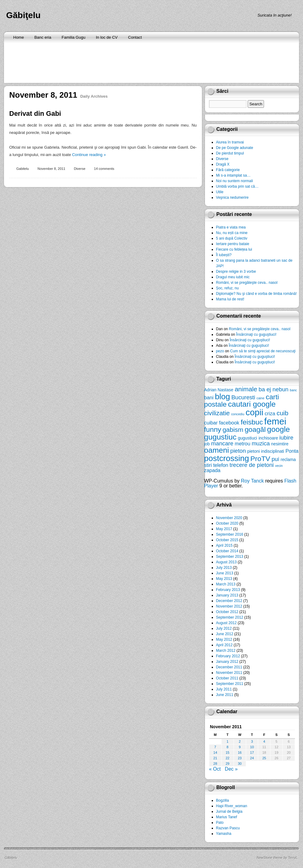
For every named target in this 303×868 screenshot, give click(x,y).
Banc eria (43, 37)
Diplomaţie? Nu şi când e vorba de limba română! (256, 294)
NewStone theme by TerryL (277, 858)
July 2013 (224, 568)
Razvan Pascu (228, 828)
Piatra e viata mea (231, 227)
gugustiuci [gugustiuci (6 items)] (248, 438)
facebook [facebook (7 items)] (229, 423)
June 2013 (225, 573)
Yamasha (224, 834)
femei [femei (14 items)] (275, 421)
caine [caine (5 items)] (260, 398)
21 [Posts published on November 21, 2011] (215, 758)
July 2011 (224, 689)
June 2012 (225, 634)
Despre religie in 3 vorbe (236, 272)
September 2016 (230, 534)
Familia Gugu (74, 37)
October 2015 (227, 540)
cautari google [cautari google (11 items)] (252, 404)
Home (19, 37)
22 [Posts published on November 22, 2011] (227, 758)
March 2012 (226, 651)
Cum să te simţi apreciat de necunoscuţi (263, 351)
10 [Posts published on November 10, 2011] (252, 747)
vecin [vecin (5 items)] (279, 466)
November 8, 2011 (51, 169)
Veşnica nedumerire (232, 197)
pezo (220, 351)
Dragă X (223, 164)
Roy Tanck (252, 481)
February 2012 (228, 656)
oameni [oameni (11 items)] (216, 450)
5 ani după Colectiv (232, 238)
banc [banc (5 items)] (293, 390)
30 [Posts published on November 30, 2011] (240, 764)
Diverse (79, 169)
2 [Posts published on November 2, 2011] (240, 741)
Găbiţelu (23, 15)
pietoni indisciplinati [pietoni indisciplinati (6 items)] (266, 451)
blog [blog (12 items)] (222, 397)
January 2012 (227, 662)
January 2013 (227, 595)
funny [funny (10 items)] (213, 429)
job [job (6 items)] (207, 444)
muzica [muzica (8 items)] (261, 443)
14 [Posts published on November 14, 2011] (215, 753)
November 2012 (229, 606)
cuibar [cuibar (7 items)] (211, 423)
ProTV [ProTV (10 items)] (260, 459)
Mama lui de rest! (230, 299)
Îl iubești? (224, 255)
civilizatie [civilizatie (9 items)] (217, 413)
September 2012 (230, 617)
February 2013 (228, 590)
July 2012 (224, 628)
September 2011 (230, 684)
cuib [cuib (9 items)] (282, 413)
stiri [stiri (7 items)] (208, 465)
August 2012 (226, 623)
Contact (135, 37)
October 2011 (227, 678)
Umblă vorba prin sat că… (237, 186)
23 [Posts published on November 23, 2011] (240, 758)
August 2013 (226, 562)
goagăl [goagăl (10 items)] (255, 429)
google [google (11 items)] (278, 429)
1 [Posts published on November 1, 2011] (227, 741)
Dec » (231, 769)
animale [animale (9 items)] (246, 389)
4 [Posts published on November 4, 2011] (264, 741)
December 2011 (229, 667)
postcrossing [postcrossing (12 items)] (226, 458)
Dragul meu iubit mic (233, 277)
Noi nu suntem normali (234, 181)
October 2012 (227, 612)
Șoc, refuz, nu (227, 288)
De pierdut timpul (230, 153)
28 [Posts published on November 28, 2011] (215, 764)
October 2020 (227, 523)
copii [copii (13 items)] (254, 412)
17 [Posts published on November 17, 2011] (252, 753)
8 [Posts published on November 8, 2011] (227, 747)
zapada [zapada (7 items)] (212, 470)
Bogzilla (222, 800)
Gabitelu (23, 169)
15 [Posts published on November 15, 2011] (227, 753)
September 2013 (230, 557)
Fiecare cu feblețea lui (234, 249)
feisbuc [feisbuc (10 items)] (252, 422)
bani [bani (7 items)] (209, 397)
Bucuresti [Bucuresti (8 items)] (243, 397)
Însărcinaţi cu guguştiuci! (256, 334)
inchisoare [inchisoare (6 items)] (268, 438)
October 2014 (227, 551)
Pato (220, 823)
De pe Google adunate (235, 148)
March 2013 (226, 584)
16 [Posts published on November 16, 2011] (240, 753)
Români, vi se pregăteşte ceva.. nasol (247, 283)
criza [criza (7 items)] (270, 413)
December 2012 (229, 601)
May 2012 (224, 639)
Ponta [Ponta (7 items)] (292, 451)
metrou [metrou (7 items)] (243, 444)
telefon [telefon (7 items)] (221, 465)
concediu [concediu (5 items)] (238, 414)
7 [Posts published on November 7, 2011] (215, 747)
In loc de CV (107, 37)
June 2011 (225, 695)
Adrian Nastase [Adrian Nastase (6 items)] (219, 390)
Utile (220, 192)
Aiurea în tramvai (230, 142)
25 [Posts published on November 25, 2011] (264, 758)
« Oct (215, 769)
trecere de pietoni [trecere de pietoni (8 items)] (252, 465)
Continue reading (89, 155)
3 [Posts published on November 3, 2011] (252, 741)
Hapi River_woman (232, 806)
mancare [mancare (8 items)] (222, 443)
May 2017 (224, 529)
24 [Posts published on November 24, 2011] (252, 758)
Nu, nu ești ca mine (232, 233)
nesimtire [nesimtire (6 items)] (280, 444)
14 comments (104, 169)
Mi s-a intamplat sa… (233, 175)
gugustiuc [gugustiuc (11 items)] (220, 437)
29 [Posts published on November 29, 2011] (227, 764)
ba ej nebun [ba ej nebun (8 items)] (273, 389)
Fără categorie (228, 170)
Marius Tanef (226, 817)
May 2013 (224, 579)
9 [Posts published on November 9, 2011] (240, 747)
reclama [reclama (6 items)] (288, 459)
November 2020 (229, 518)
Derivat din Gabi (35, 113)
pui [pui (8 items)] (275, 459)
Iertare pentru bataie (233, 244)
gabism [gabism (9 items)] (233, 430)
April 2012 (224, 645)
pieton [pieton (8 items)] (238, 451)
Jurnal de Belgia (229, 811)
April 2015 (224, 545)
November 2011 (229, 673)
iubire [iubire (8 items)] (286, 438)
